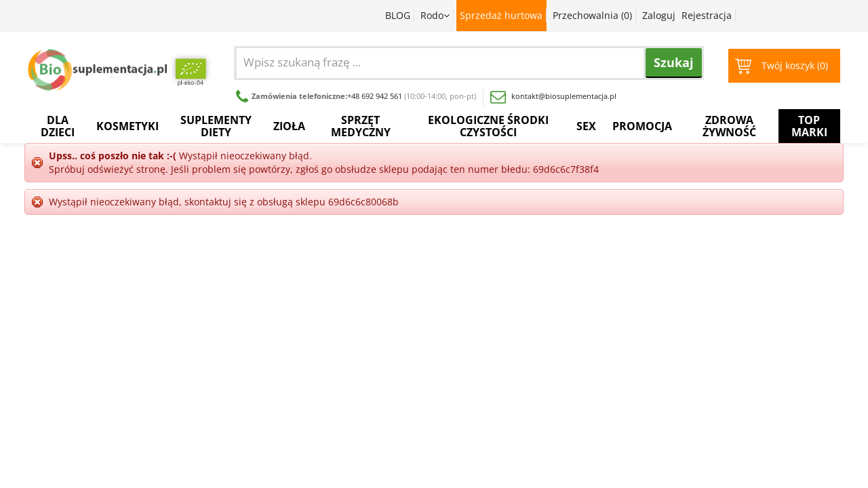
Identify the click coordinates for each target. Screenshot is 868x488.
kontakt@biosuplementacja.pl (553, 96)
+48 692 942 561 (375, 96)
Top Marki (809, 126)
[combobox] (476, 62)
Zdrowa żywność (729, 126)
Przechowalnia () (592, 15)
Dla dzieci (58, 126)
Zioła (289, 126)
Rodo (435, 15)
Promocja (642, 126)
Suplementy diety (216, 126)
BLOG (398, 15)
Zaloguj (659, 15)
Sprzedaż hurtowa (501, 15)
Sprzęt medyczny (361, 126)
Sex (586, 126)
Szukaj (674, 62)
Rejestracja (707, 15)
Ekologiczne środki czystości (488, 126)
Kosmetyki (127, 126)
